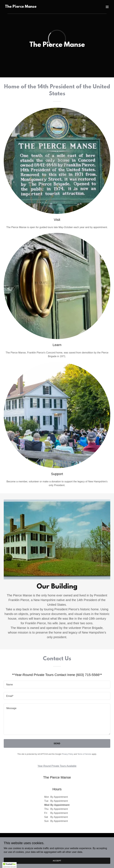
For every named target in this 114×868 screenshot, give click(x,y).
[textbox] (57, 684)
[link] (21, 7)
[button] (107, 7)
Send (57, 743)
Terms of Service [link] (84, 754)
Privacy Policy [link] (67, 754)
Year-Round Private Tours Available (57, 766)
